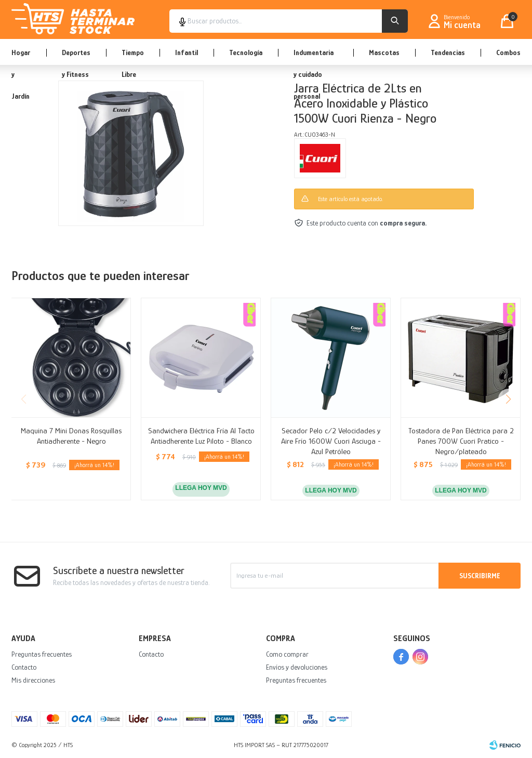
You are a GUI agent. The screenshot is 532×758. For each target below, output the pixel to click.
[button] (508, 399)
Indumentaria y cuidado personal (314, 57)
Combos (508, 52)
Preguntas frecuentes (42, 654)
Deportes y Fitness (76, 57)
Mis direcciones (33, 680)
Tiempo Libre (133, 57)
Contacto (24, 667)
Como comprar (287, 654)
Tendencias (448, 52)
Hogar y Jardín (21, 57)
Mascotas (384, 52)
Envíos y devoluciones (297, 667)
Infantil (187, 52)
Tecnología (246, 52)
